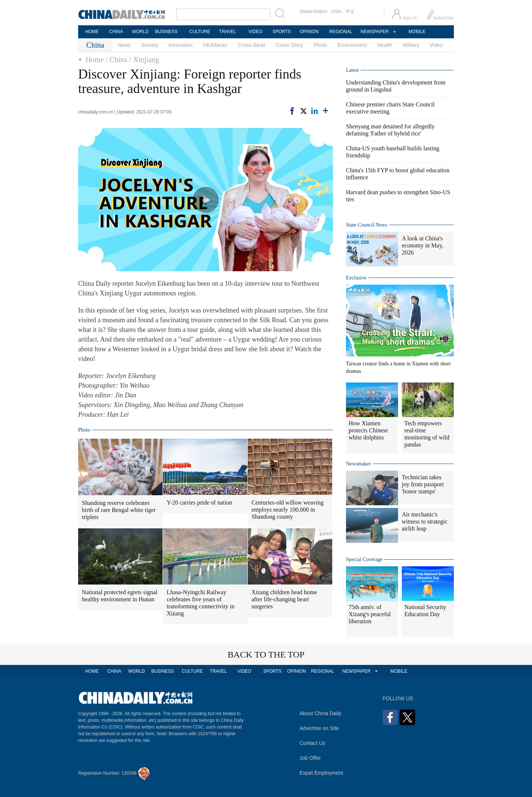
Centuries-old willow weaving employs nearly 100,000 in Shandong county (288, 510)
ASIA (336, 12)
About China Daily (320, 713)
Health (385, 45)
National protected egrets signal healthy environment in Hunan (120, 596)
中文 (350, 12)
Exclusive (356, 278)
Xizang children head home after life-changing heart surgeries (284, 599)
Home (95, 60)
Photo (321, 45)
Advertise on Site (319, 728)
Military (411, 45)
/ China (116, 60)
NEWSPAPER (374, 32)
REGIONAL (341, 32)
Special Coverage (364, 559)
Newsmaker (358, 464)
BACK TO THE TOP (266, 654)
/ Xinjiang (144, 60)
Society (150, 45)
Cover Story (289, 45)
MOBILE (417, 32)
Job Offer (310, 758)
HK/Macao (215, 45)
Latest (352, 70)
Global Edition (313, 12)
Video (436, 45)
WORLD (140, 32)
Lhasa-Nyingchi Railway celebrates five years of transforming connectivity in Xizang (201, 603)
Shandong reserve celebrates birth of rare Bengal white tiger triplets (119, 510)
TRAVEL (228, 32)
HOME (92, 32)
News (124, 45)
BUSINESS (166, 32)
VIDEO (255, 32)
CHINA (116, 32)
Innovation (181, 45)
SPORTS (281, 32)
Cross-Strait (251, 45)
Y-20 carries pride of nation (199, 502)
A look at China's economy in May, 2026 (422, 245)
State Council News (367, 225)
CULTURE (200, 32)
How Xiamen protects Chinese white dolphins (368, 430)
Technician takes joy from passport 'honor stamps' (423, 484)
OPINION (309, 32)
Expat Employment (321, 773)
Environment (352, 45)
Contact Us (312, 743)
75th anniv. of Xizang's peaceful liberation (370, 614)
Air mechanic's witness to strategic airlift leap (425, 521)
